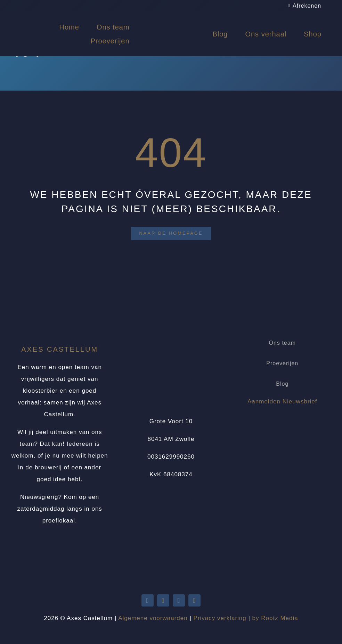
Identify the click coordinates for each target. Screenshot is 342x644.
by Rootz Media (275, 618)
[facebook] (179, 600)
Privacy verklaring (220, 618)
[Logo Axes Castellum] (171, 18)
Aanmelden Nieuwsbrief (282, 402)
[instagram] (194, 600)
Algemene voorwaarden (153, 618)
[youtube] (163, 600)
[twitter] (148, 600)
